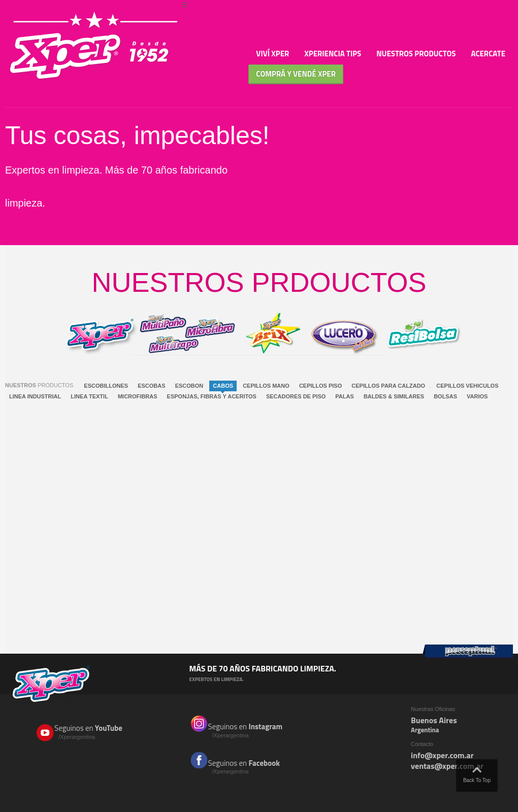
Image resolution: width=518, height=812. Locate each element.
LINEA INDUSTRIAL (35, 396)
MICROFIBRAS (138, 396)
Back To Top (477, 773)
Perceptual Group (468, 651)
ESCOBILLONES (106, 386)
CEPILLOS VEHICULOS (467, 386)
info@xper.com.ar (442, 755)
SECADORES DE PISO (296, 396)
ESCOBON (189, 386)
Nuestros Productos (416, 54)
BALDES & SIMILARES (394, 396)
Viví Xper (272, 54)
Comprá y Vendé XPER (296, 74)
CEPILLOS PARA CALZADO (388, 386)
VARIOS (477, 396)
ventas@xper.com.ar (447, 766)
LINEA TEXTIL (89, 396)
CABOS (223, 386)
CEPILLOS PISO (320, 386)
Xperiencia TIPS (333, 54)
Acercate (488, 54)
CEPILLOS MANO (266, 386)
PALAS (344, 396)
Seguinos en (96, 732)
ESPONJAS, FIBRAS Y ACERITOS (212, 396)
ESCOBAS (151, 386)
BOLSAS (445, 396)
